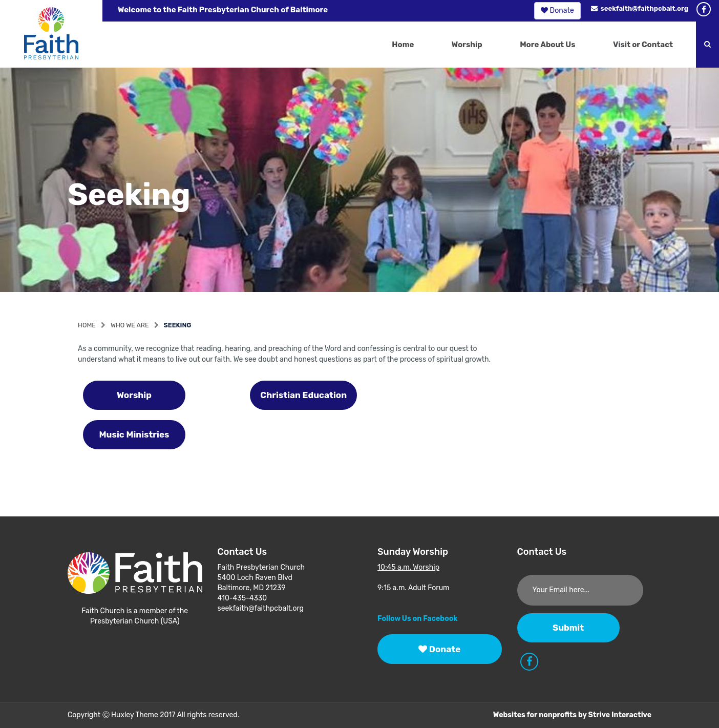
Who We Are (130, 325)
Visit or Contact (643, 45)
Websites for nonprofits (535, 715)
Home (403, 45)
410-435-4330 (242, 598)
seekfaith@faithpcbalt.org (640, 8)
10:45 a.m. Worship (408, 567)
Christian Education (303, 395)
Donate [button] (557, 11)
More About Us (547, 45)
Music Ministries (134, 434)
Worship (467, 45)
